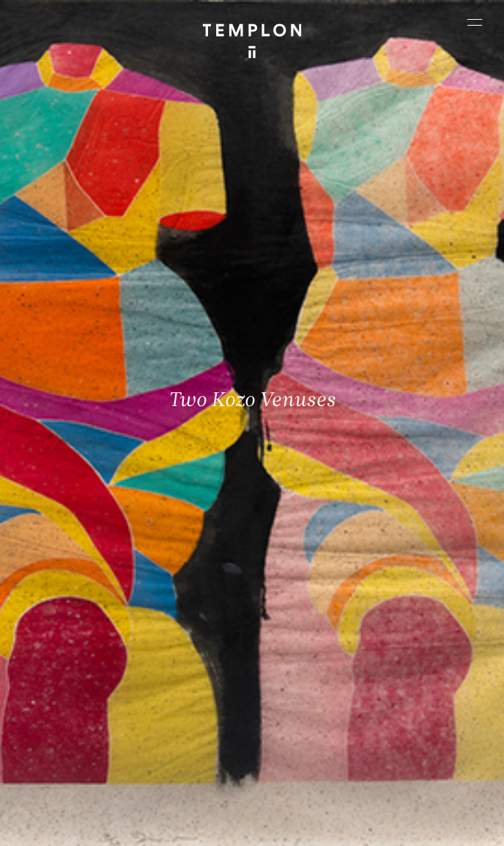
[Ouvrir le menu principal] (475, 22)
